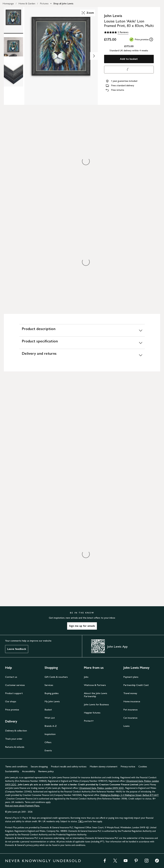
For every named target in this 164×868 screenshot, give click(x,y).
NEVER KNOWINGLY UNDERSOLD (43, 861)
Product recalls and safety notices (69, 766)
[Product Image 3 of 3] (13, 74)
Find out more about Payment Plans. (22, 806)
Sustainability (12, 771)
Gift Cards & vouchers (56, 677)
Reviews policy (46, 771)
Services (49, 685)
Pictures (44, 3)
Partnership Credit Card (136, 685)
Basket (48, 710)
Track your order (14, 739)
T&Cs (81, 821)
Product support (14, 693)
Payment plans (131, 677)
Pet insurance (130, 710)
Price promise (12, 710)
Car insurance (130, 718)
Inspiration (50, 734)
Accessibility (29, 771)
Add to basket (129, 59)
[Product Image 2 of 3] (13, 47)
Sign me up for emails (82, 626)
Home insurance (132, 701)
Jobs (86, 677)
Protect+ (89, 721)
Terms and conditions (16, 766)
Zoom (88, 13)
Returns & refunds (15, 747)
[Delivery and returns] (82, 355)
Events (48, 750)
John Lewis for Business (96, 704)
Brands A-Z (51, 726)
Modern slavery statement (104, 766)
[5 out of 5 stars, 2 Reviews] (116, 32)
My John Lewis (52, 701)
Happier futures (92, 713)
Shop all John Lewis (63, 3)
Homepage (8, 3)
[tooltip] (151, 39)
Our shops (11, 701)
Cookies (143, 766)
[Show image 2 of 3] (94, 56)
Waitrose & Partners (95, 685)
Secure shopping (39, 766)
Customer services (15, 685)
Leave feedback (17, 649)
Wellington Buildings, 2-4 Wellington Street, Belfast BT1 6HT (129, 795)
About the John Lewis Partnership (96, 695)
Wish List (50, 718)
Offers (48, 742)
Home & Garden (27, 3)
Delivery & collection (16, 731)
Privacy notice (128, 766)
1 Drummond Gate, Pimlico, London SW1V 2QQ (102, 788)
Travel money (130, 693)
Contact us (11, 677)
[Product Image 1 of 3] (13, 20)
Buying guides (52, 693)
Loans (126, 726)
